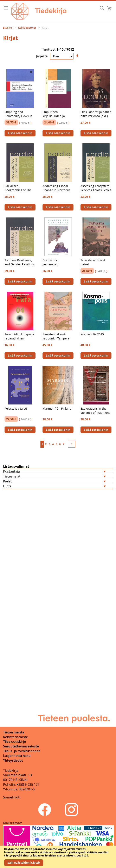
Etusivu (8, 28)
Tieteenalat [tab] (12, 476)
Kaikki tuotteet (27, 28)
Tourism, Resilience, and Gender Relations (20, 262)
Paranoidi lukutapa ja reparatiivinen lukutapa (19, 338)
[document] (58, 857)
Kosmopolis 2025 (92, 334)
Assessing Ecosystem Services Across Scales (96, 188)
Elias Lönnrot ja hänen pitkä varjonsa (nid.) (96, 114)
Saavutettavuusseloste (21, 746)
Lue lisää (82, 855)
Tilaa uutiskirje (14, 741)
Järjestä (42, 56)
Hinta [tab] (7, 486)
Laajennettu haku (17, 756)
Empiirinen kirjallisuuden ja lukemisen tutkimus (56, 116)
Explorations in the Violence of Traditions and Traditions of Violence (95, 415)
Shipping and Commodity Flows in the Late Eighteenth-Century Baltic (19, 118)
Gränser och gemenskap (51, 262)
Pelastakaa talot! (16, 408)
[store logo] (39, 11)
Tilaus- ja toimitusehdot (21, 751)
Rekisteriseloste (15, 737)
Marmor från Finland (57, 408)
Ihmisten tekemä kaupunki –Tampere (56, 336)
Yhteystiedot (13, 760)
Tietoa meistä (14, 732)
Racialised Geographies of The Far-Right (18, 190)
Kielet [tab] (7, 481)
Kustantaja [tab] (11, 471)
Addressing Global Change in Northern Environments (56, 190)
